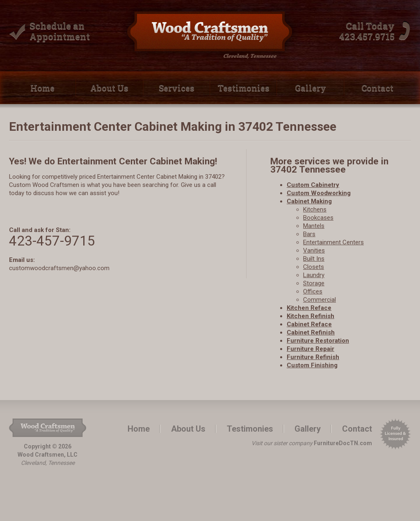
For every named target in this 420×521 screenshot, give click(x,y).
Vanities (314, 250)
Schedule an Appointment (60, 31)
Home (42, 88)
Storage (314, 283)
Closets (314, 267)
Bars (309, 234)
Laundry (314, 275)
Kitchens (315, 209)
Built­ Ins (314, 259)
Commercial (320, 300)
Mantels (314, 226)
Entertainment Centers (333, 242)
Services (177, 88)
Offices (313, 291)
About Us (109, 88)
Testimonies (244, 88)
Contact (377, 88)
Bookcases (318, 218)
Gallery (310, 88)
